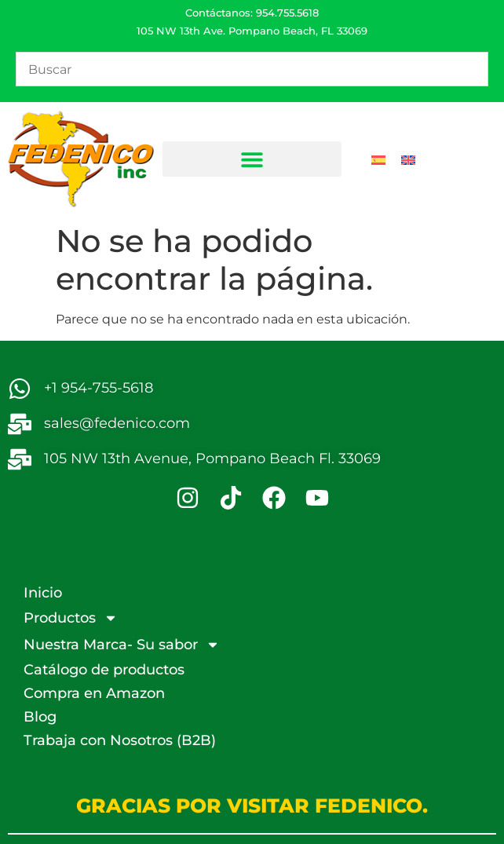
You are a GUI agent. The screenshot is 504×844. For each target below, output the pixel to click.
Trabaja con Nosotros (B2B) (120, 740)
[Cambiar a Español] (378, 159)
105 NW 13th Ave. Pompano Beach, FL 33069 (252, 31)
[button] (252, 159)
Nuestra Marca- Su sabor (122, 645)
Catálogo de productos (104, 670)
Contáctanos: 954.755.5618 (252, 13)
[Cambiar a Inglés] (408, 159)
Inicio (43, 593)
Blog (40, 717)
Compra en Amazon (94, 693)
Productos (71, 618)
